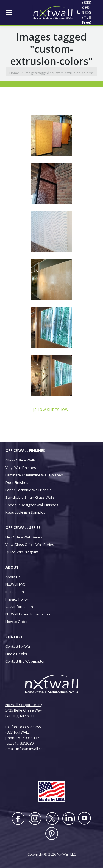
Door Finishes (17, 482)
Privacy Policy (17, 599)
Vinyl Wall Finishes (21, 468)
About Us (13, 577)
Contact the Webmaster (25, 661)
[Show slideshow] (52, 410)
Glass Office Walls (21, 460)
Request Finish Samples (25, 512)
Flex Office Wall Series (24, 537)
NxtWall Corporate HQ (24, 705)
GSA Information (19, 607)
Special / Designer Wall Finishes (32, 505)
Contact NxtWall (19, 646)
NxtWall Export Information (28, 614)
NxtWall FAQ (16, 584)
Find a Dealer (16, 654)
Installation (15, 592)
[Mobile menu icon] (9, 12)
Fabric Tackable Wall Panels (29, 490)
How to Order (17, 622)
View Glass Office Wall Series (30, 545)
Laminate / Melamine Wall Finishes (34, 475)
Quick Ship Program (22, 552)
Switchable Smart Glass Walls (30, 497)
